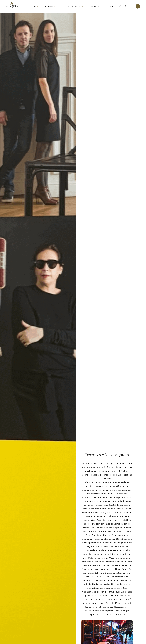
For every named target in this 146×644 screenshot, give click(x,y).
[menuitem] (131, 6)
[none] (131, 6)
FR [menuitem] (131, 6)
